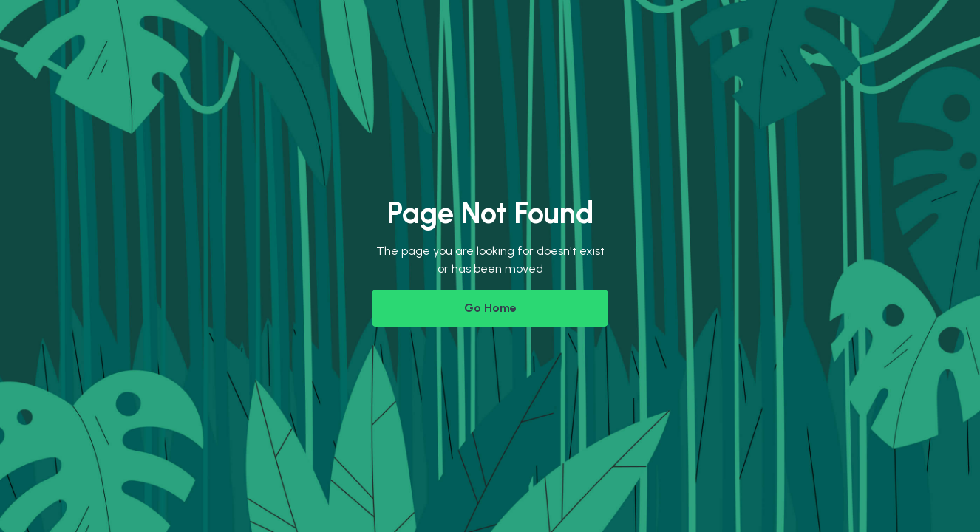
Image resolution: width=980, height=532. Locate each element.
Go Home (490, 308)
